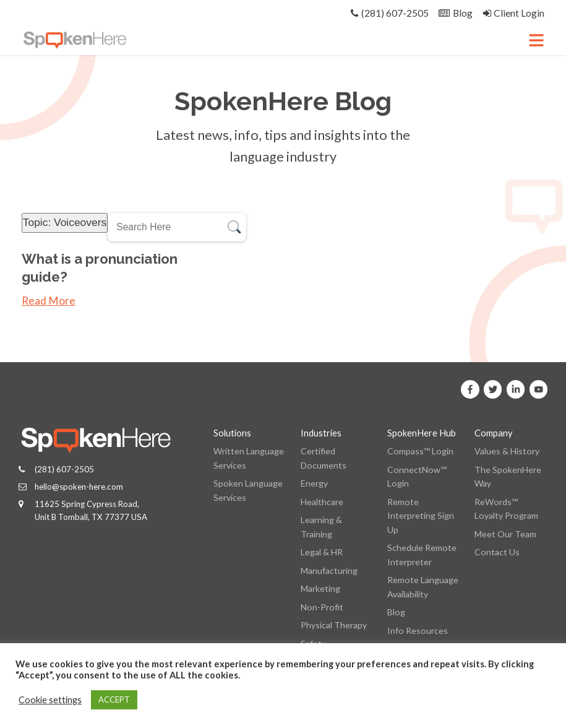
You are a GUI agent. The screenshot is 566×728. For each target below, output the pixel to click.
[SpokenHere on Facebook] (470, 389)
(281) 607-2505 (64, 469)
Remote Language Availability (423, 587)
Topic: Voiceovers (65, 222)
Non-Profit (322, 607)
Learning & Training (321, 526)
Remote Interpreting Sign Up (421, 516)
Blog (396, 612)
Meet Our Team (505, 534)
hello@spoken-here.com (79, 487)
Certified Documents (324, 458)
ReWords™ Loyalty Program (506, 509)
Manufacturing (329, 570)
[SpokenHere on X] (493, 389)
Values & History (507, 451)
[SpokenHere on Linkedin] (516, 389)
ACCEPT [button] (114, 700)
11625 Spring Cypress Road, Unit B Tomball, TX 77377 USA (91, 510)
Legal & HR (322, 552)
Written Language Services (249, 458)
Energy (314, 483)
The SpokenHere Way (508, 476)
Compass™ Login (420, 451)
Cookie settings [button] (50, 700)
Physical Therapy (334, 625)
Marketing (320, 588)
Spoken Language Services (248, 490)
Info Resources (418, 630)
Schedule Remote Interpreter (422, 554)
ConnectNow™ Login (417, 476)
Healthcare (322, 502)
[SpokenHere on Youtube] (539, 389)
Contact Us (497, 552)
